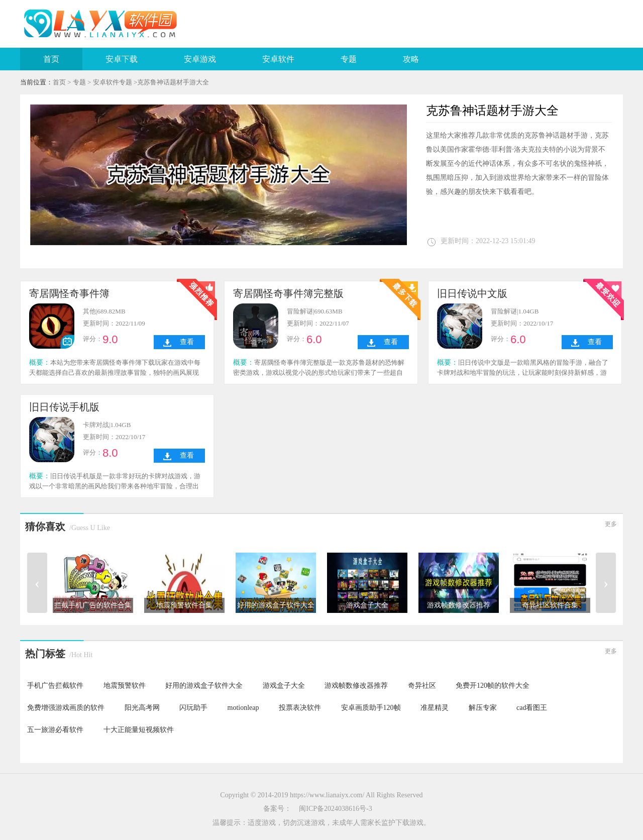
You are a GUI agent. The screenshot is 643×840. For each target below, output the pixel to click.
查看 (187, 342)
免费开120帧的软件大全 (493, 686)
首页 (51, 59)
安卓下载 (122, 59)
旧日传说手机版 (64, 407)
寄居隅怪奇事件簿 (69, 293)
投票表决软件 (300, 708)
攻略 (411, 59)
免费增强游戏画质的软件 (66, 708)
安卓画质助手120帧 (371, 708)
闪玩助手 (193, 708)
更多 (611, 524)
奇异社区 (422, 686)
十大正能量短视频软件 (139, 730)
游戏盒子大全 (284, 686)
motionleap (243, 708)
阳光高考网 (142, 708)
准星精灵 (435, 708)
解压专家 (483, 708)
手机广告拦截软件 (55, 686)
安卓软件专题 (113, 82)
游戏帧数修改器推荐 (356, 686)
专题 (349, 59)
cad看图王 (532, 708)
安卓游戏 (200, 59)
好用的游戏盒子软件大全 (204, 686)
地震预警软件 (125, 686)
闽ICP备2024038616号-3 (335, 809)
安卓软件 (278, 59)
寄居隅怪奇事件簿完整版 (288, 293)
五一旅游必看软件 (55, 730)
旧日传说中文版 (472, 293)
